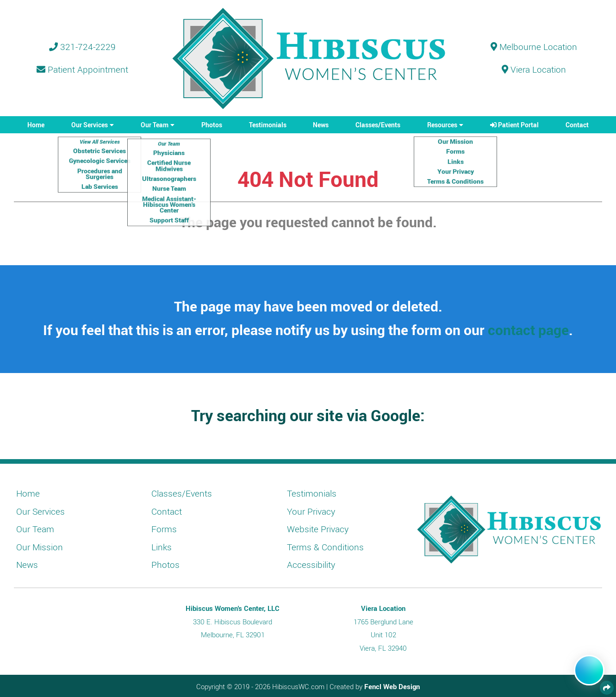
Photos (212, 125)
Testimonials (268, 125)
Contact (577, 125)
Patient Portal (514, 125)
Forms (164, 529)
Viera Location (534, 69)
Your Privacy (311, 511)
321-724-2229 (82, 47)
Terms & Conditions (325, 547)
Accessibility (311, 565)
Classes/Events (378, 125)
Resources (442, 125)
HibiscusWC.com (298, 686)
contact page (528, 330)
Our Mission (40, 547)
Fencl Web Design (392, 686)
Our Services (90, 125)
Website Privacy (318, 529)
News (321, 125)
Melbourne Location (534, 47)
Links (162, 547)
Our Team (155, 125)
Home (36, 125)
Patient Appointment (82, 69)
